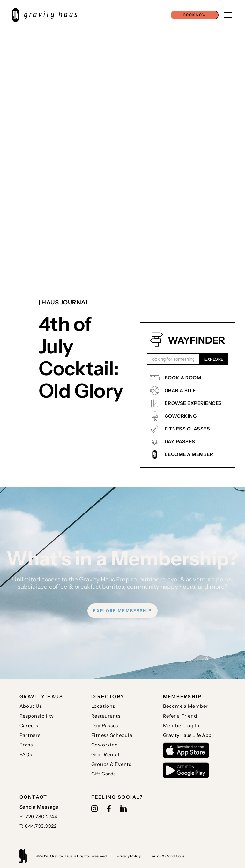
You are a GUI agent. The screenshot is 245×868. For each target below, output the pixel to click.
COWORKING (181, 416)
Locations (103, 706)
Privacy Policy (129, 856)
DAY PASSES (180, 441)
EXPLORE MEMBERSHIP (122, 611)
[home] (48, 15)
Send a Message (39, 807)
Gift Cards (104, 774)
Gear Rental (105, 755)
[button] (195, 15)
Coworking (105, 745)
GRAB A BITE (180, 390)
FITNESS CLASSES (187, 429)
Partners (30, 735)
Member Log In (181, 726)
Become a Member (186, 706)
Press (26, 745)
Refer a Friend (180, 716)
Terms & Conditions (167, 856)
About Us (31, 706)
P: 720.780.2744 (38, 816)
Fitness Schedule (112, 735)
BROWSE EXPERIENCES (193, 403)
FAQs (26, 755)
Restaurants (106, 716)
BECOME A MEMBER (189, 454)
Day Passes (105, 726)
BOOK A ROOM (183, 378)
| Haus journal (64, 302)
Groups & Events (111, 764)
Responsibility (37, 716)
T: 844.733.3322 (38, 826)
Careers (29, 726)
